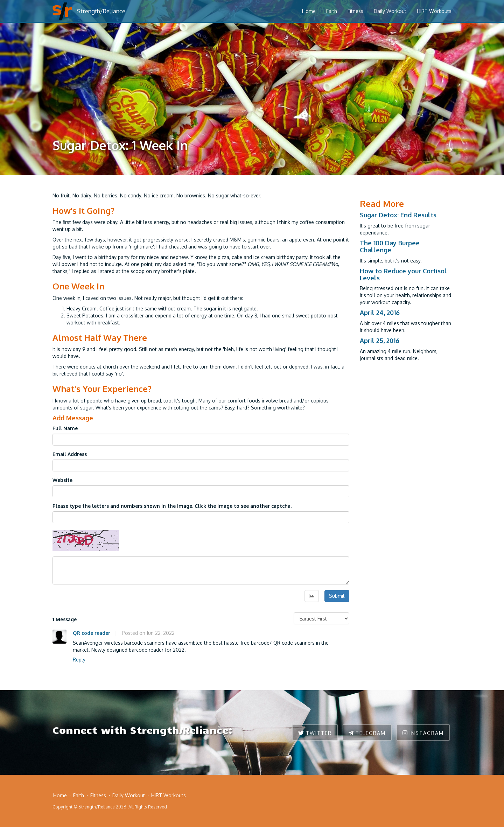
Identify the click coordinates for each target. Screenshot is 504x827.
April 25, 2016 (380, 341)
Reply (79, 660)
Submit (337, 596)
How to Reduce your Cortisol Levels (403, 274)
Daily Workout (390, 11)
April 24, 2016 (380, 313)
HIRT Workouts (434, 11)
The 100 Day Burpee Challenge (390, 246)
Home (309, 11)
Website (62, 480)
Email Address (70, 454)
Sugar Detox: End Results (398, 215)
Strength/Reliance (101, 11)
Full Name (65, 428)
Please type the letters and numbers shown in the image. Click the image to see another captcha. (172, 506)
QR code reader (92, 633)
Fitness (355, 11)
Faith (332, 11)
